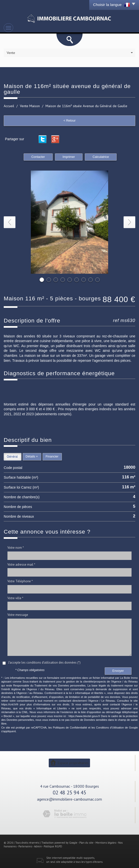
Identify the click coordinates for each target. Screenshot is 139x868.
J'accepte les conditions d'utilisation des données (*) (44, 662)
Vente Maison (30, 106)
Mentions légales (106, 843)
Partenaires (25, 846)
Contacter (38, 157)
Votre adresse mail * (21, 565)
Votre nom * (16, 548)
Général (12, 457)
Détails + (32, 457)
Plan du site (86, 843)
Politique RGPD (53, 846)
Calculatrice (101, 157)
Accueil (9, 106)
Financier (52, 457)
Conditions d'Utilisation (110, 728)
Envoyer (118, 671)
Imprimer (69, 157)
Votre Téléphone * (20, 581)
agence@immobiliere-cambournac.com (69, 799)
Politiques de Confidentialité (70, 728)
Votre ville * (15, 598)
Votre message (18, 615)
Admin (38, 846)
